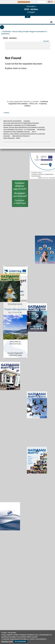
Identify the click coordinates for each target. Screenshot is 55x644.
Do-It (34, 132)
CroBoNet (41, 130)
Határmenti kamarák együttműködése (20, 125)
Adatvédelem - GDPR (12, 138)
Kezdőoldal (7, 32)
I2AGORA (7, 136)
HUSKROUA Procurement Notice (17, 132)
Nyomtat (46, 41)
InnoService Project (21, 136)
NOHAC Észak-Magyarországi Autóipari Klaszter (24, 127)
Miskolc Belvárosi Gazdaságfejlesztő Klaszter (24, 134)
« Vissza (6, 113)
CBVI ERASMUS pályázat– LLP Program (19, 130)
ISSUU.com (33, 104)
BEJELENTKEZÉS (24, 2)
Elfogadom (21, 641)
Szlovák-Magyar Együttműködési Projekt (21, 123)
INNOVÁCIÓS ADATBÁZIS (12, 121)
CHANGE (27, 121)
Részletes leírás (7, 641)
